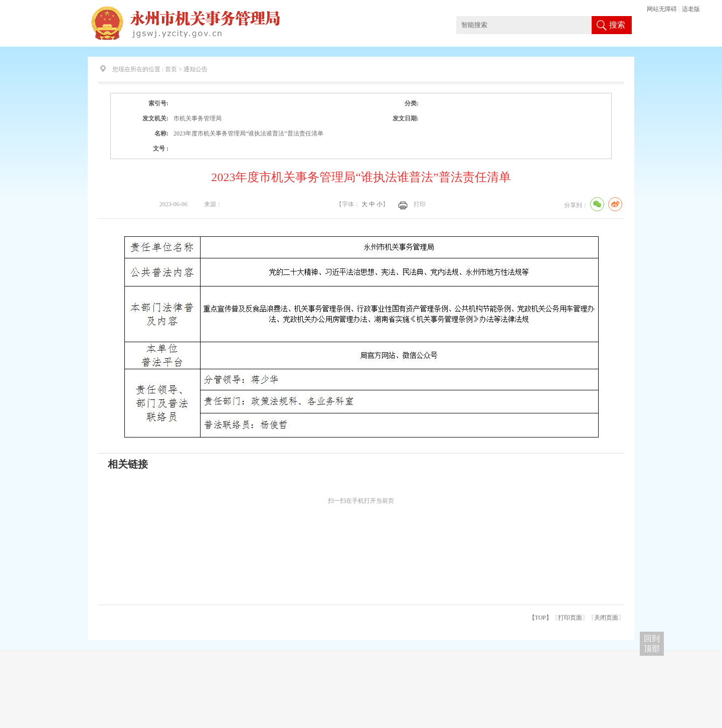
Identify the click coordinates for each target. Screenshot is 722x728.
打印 (420, 204)
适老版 (691, 9)
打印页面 (570, 618)
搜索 (617, 25)
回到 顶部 (652, 643)
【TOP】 (540, 618)
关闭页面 (606, 618)
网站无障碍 (662, 9)
